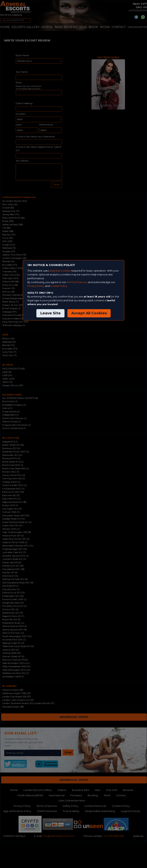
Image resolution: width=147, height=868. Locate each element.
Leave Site (50, 313)
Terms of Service (77, 282)
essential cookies (60, 271)
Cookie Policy (59, 286)
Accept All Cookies (89, 313)
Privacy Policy (36, 286)
